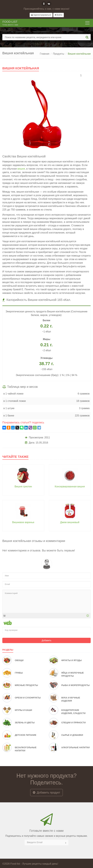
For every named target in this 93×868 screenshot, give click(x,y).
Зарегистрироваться (41, 15)
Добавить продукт (46, 793)
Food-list (10, 23)
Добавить (47, 640)
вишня (21, 169)
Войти (58, 15)
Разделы (8, 650)
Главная (44, 54)
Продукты (59, 54)
